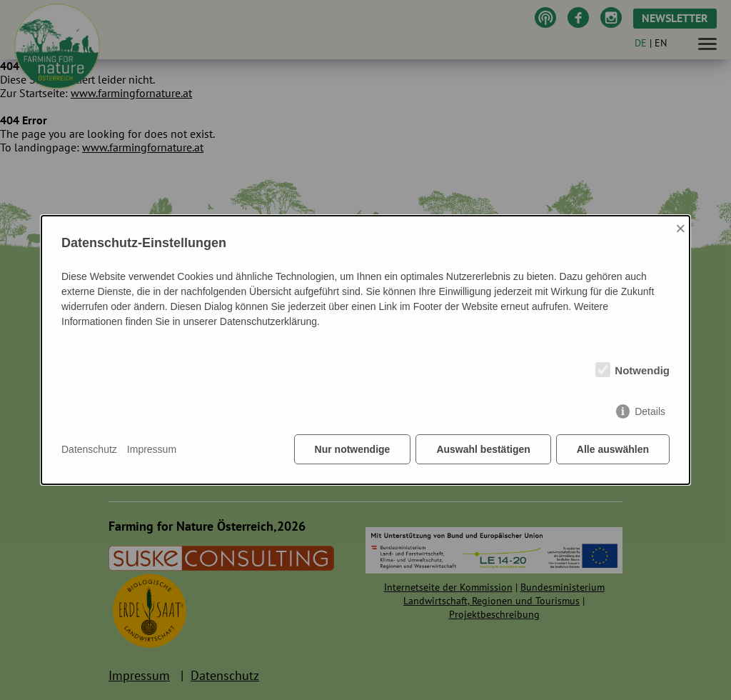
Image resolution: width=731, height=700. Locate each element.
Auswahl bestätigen (483, 449)
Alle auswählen (613, 449)
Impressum (152, 449)
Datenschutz (89, 449)
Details (650, 411)
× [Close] (680, 228)
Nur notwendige (353, 449)
